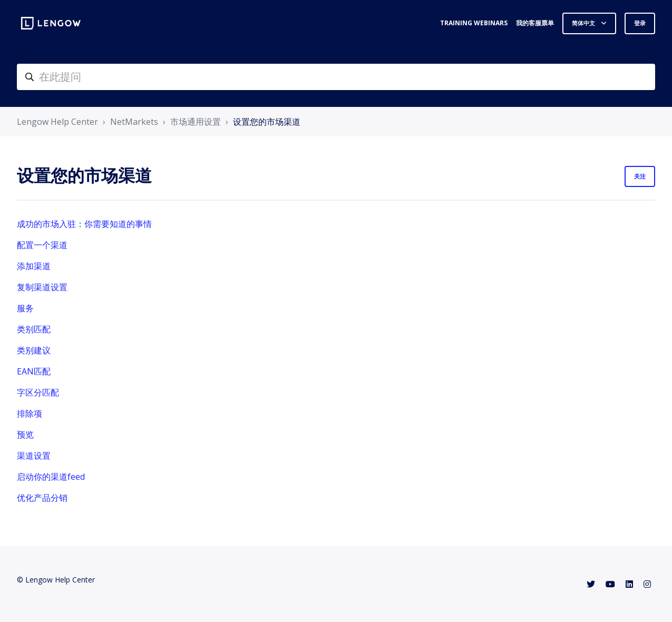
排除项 (30, 413)
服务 (25, 308)
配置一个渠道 (42, 245)
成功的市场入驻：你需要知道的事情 (84, 224)
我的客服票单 (535, 23)
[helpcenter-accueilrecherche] (336, 77)
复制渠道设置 (42, 287)
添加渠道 (34, 266)
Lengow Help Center (57, 122)
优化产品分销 (42, 498)
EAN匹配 (34, 371)
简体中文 (584, 23)
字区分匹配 (38, 392)
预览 (25, 435)
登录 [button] (640, 23)
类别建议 (34, 350)
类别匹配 (34, 329)
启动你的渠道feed (51, 477)
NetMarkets (134, 122)
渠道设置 (34, 456)
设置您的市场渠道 (267, 122)
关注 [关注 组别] (640, 176)
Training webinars (474, 23)
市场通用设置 (196, 122)
